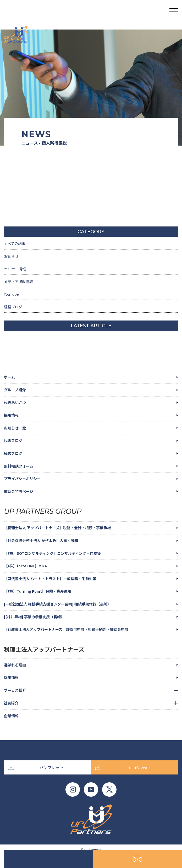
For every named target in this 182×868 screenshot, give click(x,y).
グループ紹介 (15, 390)
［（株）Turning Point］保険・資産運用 (38, 591)
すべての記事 (15, 243)
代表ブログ (13, 440)
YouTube (11, 294)
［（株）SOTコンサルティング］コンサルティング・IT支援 (52, 553)
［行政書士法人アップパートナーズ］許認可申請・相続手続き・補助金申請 (66, 629)
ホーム (9, 377)
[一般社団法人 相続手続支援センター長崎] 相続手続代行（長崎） (57, 604)
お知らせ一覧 (15, 428)
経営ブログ (13, 307)
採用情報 (11, 415)
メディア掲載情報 (18, 282)
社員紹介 (11, 703)
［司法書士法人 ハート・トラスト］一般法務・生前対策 (50, 579)
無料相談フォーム (19, 466)
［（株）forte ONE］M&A (25, 566)
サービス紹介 (15, 690)
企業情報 (11, 716)
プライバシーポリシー (22, 479)
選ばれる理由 (15, 665)
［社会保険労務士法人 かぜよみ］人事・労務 (41, 540)
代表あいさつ (15, 403)
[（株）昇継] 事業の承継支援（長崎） (34, 617)
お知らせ (11, 256)
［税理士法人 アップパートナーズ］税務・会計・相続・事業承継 (57, 528)
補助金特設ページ (19, 491)
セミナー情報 (15, 269)
